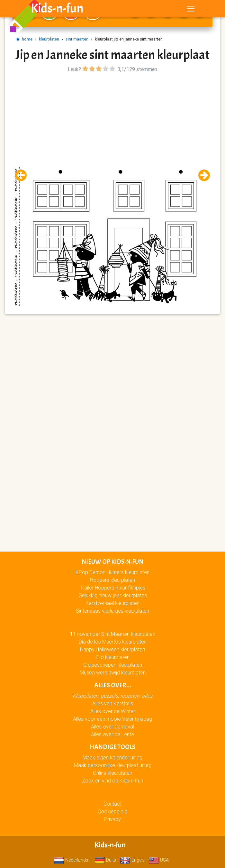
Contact (113, 804)
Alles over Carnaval (113, 726)
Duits (105, 860)
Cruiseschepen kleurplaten (113, 665)
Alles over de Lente (113, 734)
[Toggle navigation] (191, 10)
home (24, 39)
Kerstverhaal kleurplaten (113, 603)
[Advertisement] (113, 119)
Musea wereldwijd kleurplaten (113, 672)
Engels (132, 860)
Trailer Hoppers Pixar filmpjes (113, 588)
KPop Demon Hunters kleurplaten (113, 572)
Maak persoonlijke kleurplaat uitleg (113, 765)
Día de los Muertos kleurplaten (113, 642)
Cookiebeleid (113, 811)
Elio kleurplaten (113, 657)
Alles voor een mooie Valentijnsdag (113, 719)
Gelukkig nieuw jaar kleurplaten (113, 595)
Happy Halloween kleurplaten (113, 649)
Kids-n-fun (57, 10)
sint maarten (77, 39)
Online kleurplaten (113, 773)
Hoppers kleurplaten (113, 580)
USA (159, 860)
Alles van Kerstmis (113, 703)
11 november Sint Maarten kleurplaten (113, 634)
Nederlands (71, 860)
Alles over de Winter (113, 711)
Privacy (113, 819)
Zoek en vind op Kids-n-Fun (113, 781)
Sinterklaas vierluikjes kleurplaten (113, 611)
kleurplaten (49, 39)
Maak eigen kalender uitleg (113, 757)
